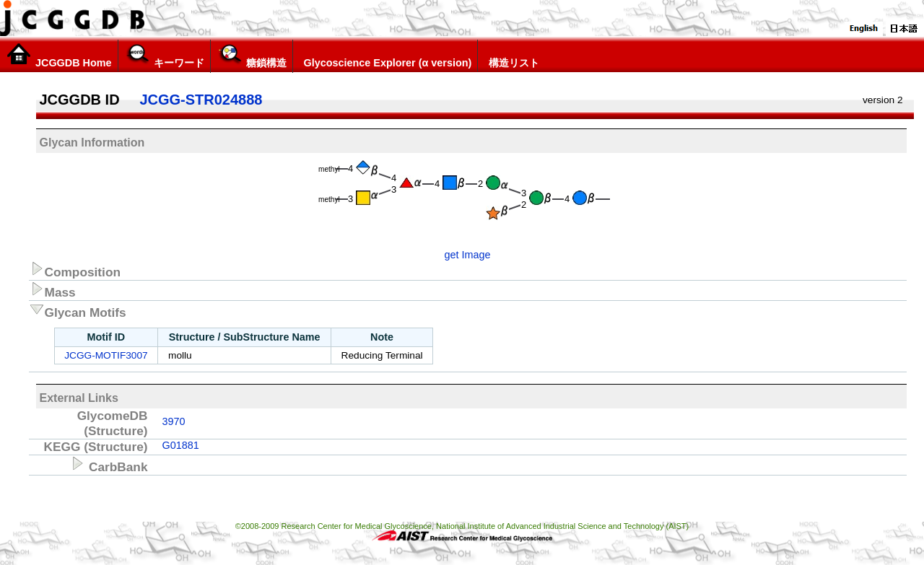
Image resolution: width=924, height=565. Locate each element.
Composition (75, 270)
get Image (468, 255)
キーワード (164, 56)
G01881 (181, 445)
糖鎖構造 (252, 56)
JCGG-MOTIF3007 (106, 355)
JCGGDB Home (59, 56)
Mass (52, 290)
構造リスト (511, 56)
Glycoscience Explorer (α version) (385, 56)
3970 (174, 421)
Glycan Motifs (78, 310)
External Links (79, 398)
